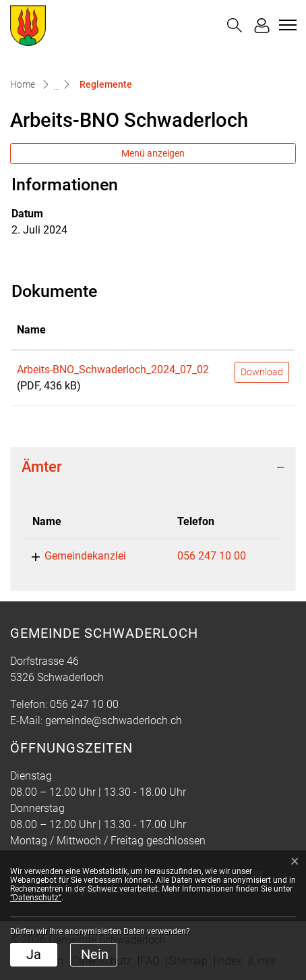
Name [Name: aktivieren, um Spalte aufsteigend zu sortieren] (31, 330)
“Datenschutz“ (36, 898)
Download (262, 372)
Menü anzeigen (153, 153)
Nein (95, 954)
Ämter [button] (42, 467)
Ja (34, 954)
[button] (235, 25)
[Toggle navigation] (286, 25)
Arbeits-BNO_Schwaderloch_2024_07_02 (113, 370)
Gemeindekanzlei (85, 556)
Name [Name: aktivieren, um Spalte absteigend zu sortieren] (47, 521)
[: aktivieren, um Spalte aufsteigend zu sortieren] (262, 331)
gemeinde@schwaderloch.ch (114, 720)
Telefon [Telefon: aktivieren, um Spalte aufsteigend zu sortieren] (196, 521)
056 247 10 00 (212, 556)
